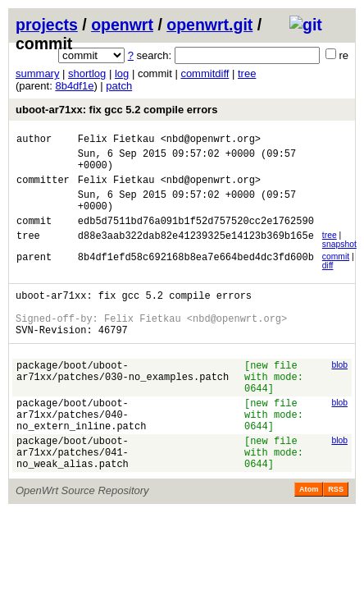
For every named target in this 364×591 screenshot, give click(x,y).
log (122, 73)
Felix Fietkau (116, 141)
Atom (309, 538)
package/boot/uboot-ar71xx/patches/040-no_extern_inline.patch (81, 454)
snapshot (339, 261)
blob (339, 392)
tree (247, 73)
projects (47, 25)
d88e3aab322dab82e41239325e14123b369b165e (196, 255)
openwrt (122, 25)
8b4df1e (74, 86)
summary (37, 73)
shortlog (87, 73)
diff (328, 283)
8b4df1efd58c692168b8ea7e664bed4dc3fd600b (196, 276)
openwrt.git (209, 25)
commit (336, 274)
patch (119, 86)
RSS (336, 538)
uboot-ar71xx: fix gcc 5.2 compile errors (116, 110)
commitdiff (205, 73)
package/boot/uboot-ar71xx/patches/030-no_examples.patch (123, 401)
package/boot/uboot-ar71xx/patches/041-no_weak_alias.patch (73, 499)
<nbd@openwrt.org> (211, 141)
